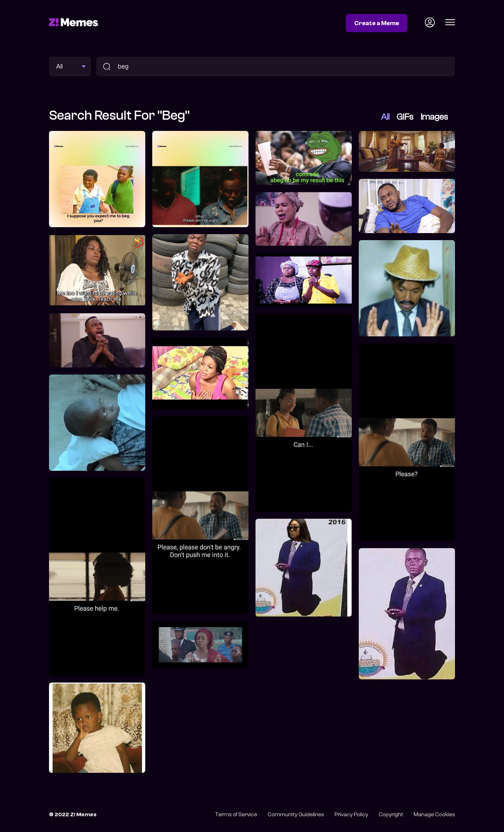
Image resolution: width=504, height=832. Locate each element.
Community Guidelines (296, 814)
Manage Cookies (434, 814)
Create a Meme (377, 23)
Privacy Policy (351, 814)
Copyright (391, 814)
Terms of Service (236, 814)
